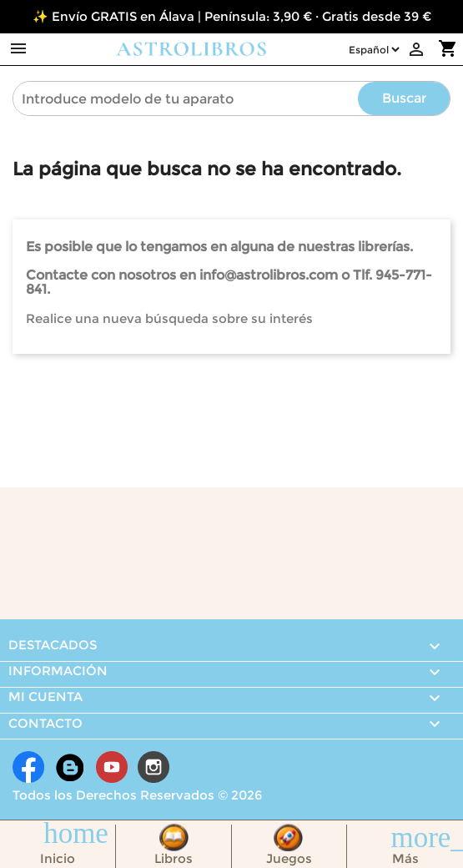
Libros (174, 858)
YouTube (112, 767)
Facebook (28, 767)
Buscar (404, 98)
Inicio (58, 858)
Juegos (289, 858)
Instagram (153, 767)
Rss (70, 767)
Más (405, 858)
